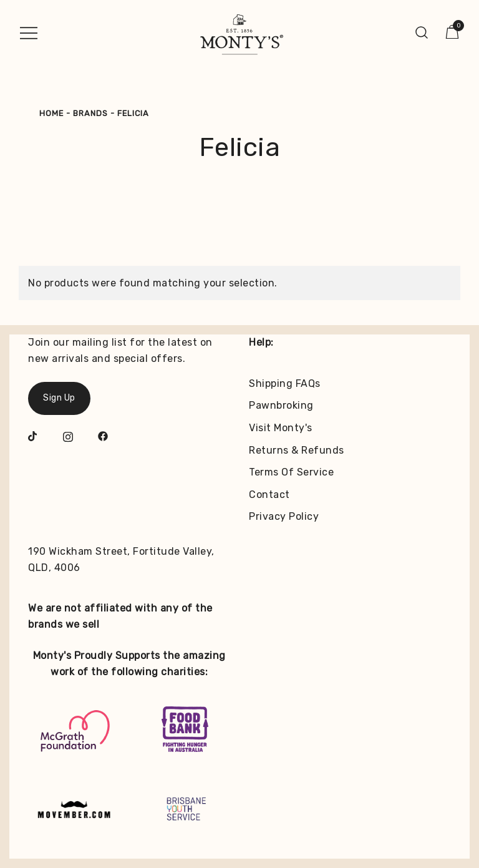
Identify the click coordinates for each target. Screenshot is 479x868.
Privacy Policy (284, 516)
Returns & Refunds (297, 450)
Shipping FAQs (285, 383)
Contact (269, 495)
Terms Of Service (291, 472)
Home (51, 113)
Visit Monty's (281, 428)
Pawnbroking (281, 405)
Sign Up (59, 398)
